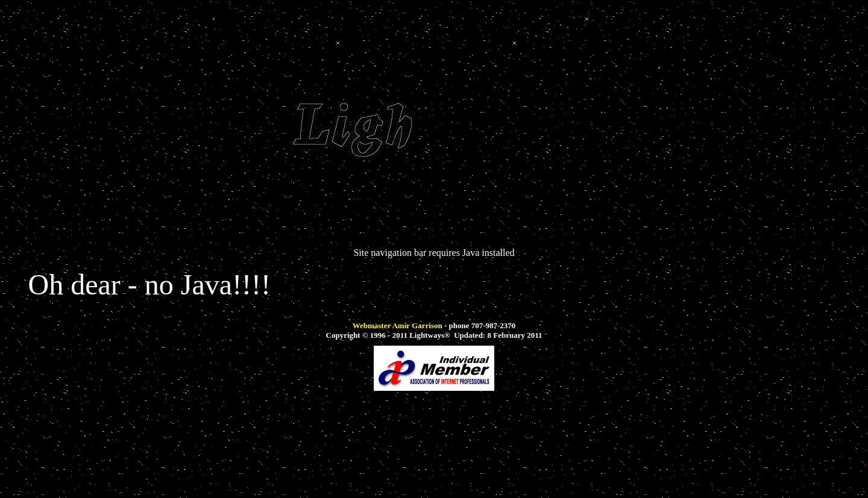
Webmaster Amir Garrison (398, 325)
